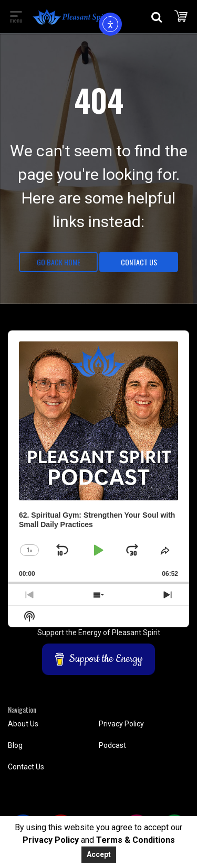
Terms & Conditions (136, 840)
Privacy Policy (121, 724)
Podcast (112, 745)
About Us (23, 724)
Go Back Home (59, 262)
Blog (15, 745)
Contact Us (139, 262)
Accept (99, 854)
